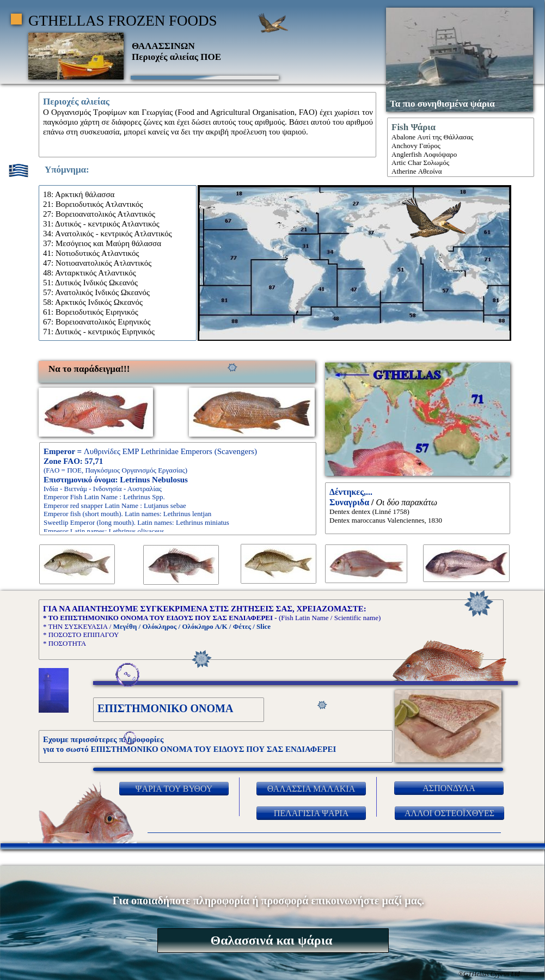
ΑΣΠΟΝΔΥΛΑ (449, 788)
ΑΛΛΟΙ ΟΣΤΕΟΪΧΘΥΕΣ (449, 813)
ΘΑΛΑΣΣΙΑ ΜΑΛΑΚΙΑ (311, 789)
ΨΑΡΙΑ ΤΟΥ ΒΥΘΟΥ (174, 789)
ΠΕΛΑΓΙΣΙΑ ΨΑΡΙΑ (311, 813)
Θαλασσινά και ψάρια (272, 940)
